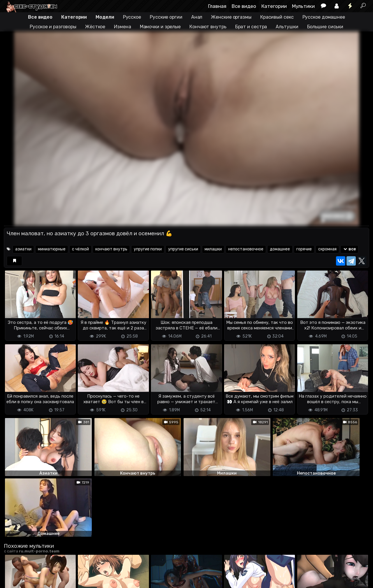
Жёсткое (95, 27)
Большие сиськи (325, 27)
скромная (327, 249)
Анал (197, 17)
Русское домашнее (324, 17)
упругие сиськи (183, 249)
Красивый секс (277, 17)
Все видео (244, 6)
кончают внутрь (111, 249)
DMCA (13, 574)
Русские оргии (166, 17)
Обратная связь (65, 574)
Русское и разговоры (53, 27)
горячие (304, 249)
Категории (274, 6)
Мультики (303, 6)
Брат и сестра (251, 27)
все (350, 249)
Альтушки (287, 27)
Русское (132, 17)
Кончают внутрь (208, 27)
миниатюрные (52, 249)
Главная (217, 6)
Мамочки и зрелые (160, 27)
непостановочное (246, 249)
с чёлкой (80, 249)
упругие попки (148, 249)
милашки (213, 249)
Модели (105, 17)
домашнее (280, 249)
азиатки (23, 249)
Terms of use (34, 574)
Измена (122, 27)
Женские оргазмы (231, 17)
